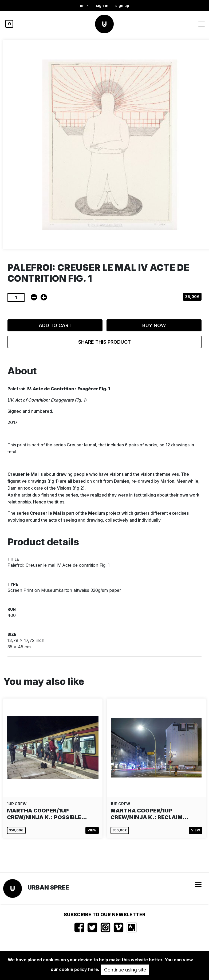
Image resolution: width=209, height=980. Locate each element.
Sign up (122, 5)
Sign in (102, 5)
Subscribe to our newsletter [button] (105, 914)
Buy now (154, 325)
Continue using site (125, 970)
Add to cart (55, 325)
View (92, 830)
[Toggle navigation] (202, 24)
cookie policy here (78, 969)
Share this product (104, 342)
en (83, 5)
